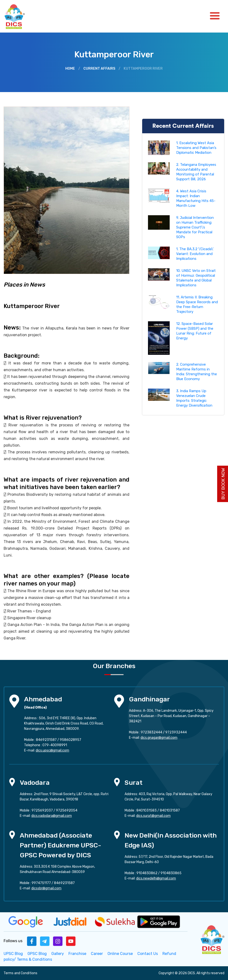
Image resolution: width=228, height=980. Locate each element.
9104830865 (171, 873)
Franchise (77, 954)
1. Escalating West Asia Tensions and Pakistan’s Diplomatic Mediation (196, 148)
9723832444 (151, 732)
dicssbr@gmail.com (46, 888)
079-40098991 (55, 745)
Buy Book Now (223, 484)
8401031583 (147, 810)
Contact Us (148, 954)
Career (97, 954)
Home (70, 69)
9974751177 (41, 883)
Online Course (120, 954)
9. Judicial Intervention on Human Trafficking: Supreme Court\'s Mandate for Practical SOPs (195, 227)
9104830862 (147, 873)
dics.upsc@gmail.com (52, 750)
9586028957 (70, 740)
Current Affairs (99, 69)
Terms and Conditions (20, 973)
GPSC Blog (37, 954)
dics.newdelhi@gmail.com (156, 878)
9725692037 (42, 810)
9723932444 (176, 732)
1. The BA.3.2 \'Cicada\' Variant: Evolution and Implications (195, 254)
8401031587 (170, 810)
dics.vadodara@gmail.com (52, 816)
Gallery (58, 954)
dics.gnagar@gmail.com (159, 738)
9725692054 (67, 810)
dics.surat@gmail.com (153, 816)
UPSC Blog (13, 954)
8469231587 (46, 740)
